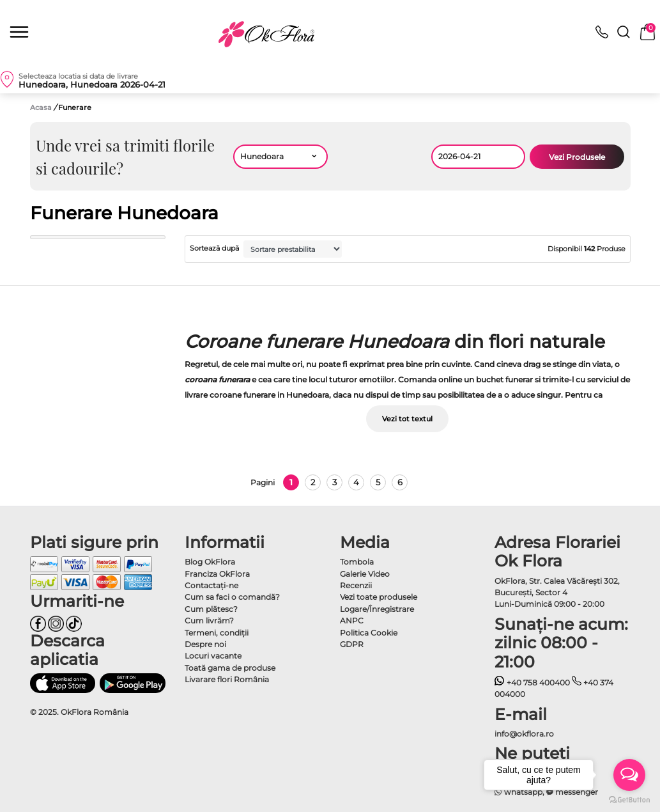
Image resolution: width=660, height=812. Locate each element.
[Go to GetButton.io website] (629, 799)
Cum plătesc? (211, 609)
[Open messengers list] (629, 775)
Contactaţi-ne (211, 585)
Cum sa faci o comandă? (232, 597)
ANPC (352, 621)
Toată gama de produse (230, 668)
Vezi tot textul (407, 419)
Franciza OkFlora (217, 574)
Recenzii (356, 585)
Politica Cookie (369, 633)
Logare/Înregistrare (377, 609)
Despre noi (205, 644)
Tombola (357, 562)
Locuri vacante (213, 656)
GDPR (352, 644)
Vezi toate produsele (379, 597)
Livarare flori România (227, 679)
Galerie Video (365, 574)
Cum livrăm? (209, 621)
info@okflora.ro (524, 734)
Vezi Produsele (577, 157)
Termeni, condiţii (217, 633)
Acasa (41, 107)
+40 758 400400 (532, 683)
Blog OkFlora (210, 562)
